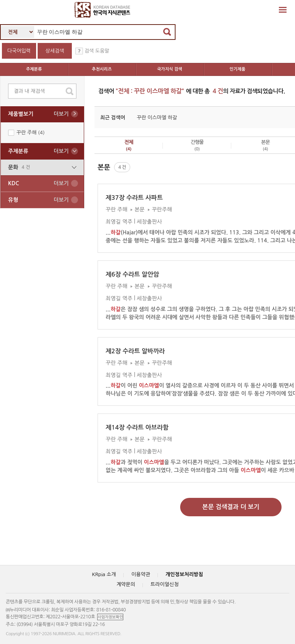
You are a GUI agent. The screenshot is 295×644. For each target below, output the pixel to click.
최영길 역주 (119, 222)
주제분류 (34, 69)
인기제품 (238, 69)
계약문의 (126, 584)
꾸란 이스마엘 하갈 (157, 118)
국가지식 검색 (170, 69)
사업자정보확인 (110, 617)
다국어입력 (19, 51)
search (70, 91)
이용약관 (141, 574)
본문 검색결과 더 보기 (231, 507)
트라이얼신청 (165, 584)
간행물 (197, 145)
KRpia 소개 (104, 574)
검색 (167, 32)
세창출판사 (149, 222)
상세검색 (55, 51)
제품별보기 (38, 114)
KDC (38, 184)
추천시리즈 (102, 69)
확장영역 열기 (283, 10)
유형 (38, 200)
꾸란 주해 (31, 133)
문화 (42, 167)
